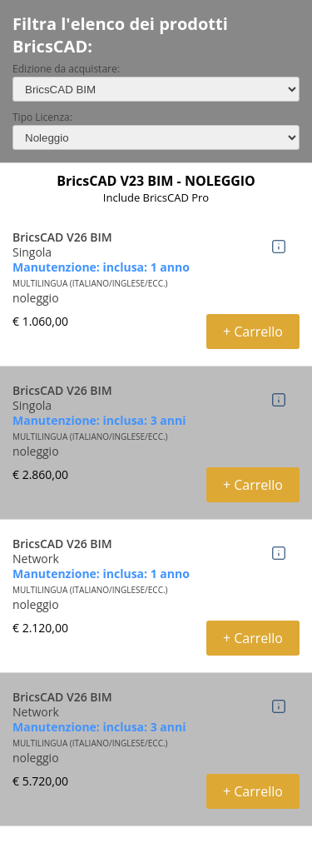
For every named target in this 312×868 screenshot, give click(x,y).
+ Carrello (253, 332)
